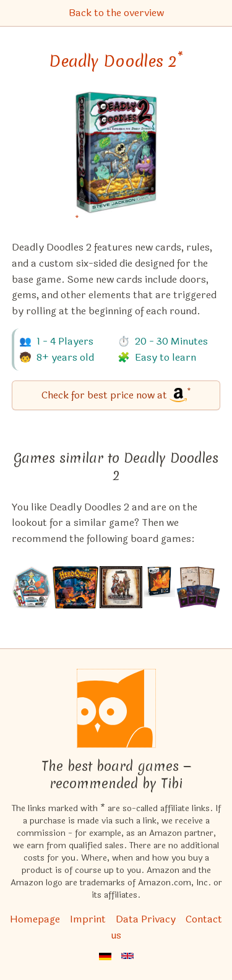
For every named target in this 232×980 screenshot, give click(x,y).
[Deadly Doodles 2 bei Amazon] (116, 160)
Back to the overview (116, 13)
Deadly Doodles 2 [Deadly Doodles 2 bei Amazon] (116, 61)
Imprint (88, 919)
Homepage (35, 919)
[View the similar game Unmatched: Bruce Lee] (159, 587)
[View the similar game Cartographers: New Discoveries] (198, 587)
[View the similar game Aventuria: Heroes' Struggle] (121, 587)
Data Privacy (146, 919)
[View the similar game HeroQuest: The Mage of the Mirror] (75, 587)
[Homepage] (116, 708)
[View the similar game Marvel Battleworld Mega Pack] (32, 587)
